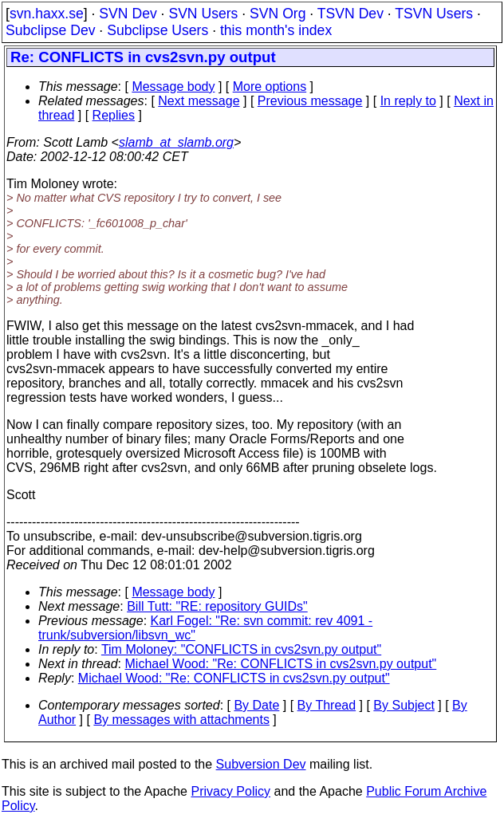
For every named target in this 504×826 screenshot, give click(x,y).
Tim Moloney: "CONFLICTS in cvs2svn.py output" (241, 649)
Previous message (310, 101)
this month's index (276, 30)
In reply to (408, 101)
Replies (114, 115)
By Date (256, 705)
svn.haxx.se (47, 14)
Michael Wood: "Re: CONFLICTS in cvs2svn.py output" (281, 664)
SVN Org (278, 14)
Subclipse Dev (50, 30)
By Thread (327, 705)
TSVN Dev (350, 14)
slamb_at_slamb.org (176, 142)
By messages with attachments (181, 720)
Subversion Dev (261, 764)
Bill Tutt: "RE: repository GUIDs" (217, 606)
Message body (173, 87)
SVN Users (203, 14)
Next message (199, 101)
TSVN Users (434, 14)
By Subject (404, 705)
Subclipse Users (157, 30)
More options (270, 87)
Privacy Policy (230, 791)
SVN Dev (128, 14)
